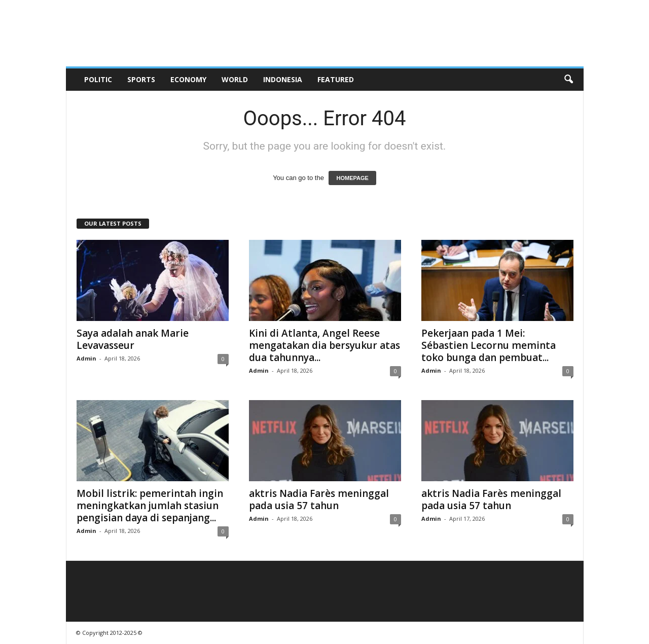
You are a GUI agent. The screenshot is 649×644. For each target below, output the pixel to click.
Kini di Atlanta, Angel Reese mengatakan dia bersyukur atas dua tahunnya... (324, 345)
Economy (188, 79)
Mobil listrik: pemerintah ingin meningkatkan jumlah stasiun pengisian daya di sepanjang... (150, 506)
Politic (98, 79)
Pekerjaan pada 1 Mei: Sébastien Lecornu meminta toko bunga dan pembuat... (489, 345)
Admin (86, 358)
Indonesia (283, 79)
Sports (141, 79)
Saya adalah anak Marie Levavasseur (133, 339)
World (235, 79)
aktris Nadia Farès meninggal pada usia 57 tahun (319, 499)
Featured (336, 79)
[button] (568, 80)
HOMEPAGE (352, 178)
